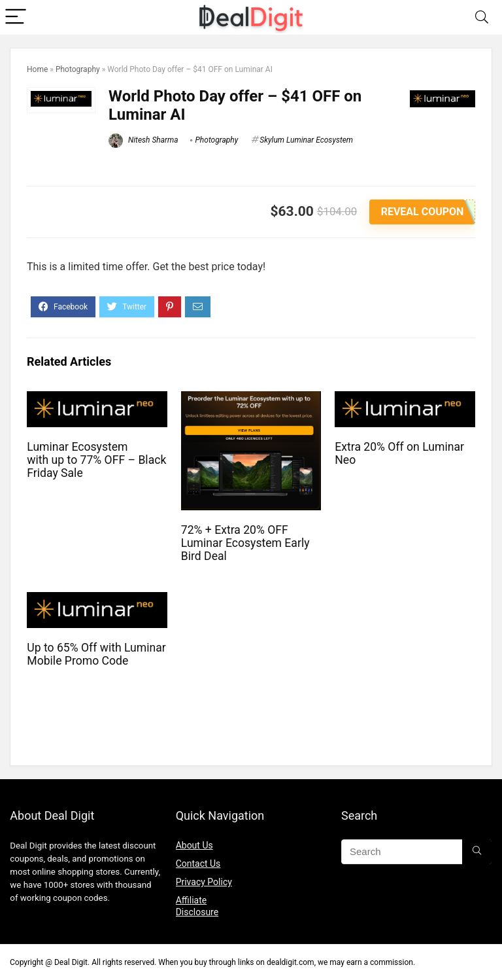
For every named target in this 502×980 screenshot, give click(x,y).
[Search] (482, 17)
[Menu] (16, 17)
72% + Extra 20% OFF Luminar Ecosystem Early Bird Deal (245, 543)
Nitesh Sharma (143, 140)
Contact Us (198, 864)
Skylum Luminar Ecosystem (306, 140)
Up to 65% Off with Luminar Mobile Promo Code (96, 654)
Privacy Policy (204, 882)
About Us (194, 845)
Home (37, 69)
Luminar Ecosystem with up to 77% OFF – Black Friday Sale (96, 460)
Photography (78, 69)
